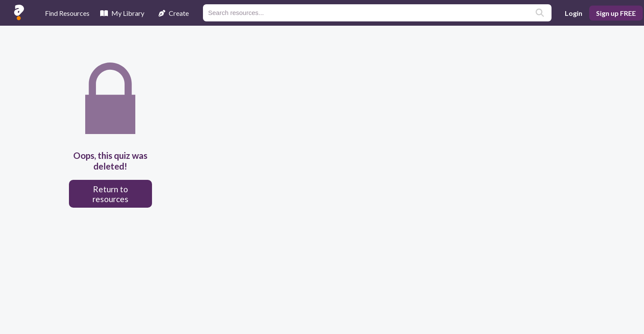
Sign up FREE (616, 13)
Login (574, 13)
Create (174, 13)
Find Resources (67, 13)
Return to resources (110, 194)
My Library (122, 13)
